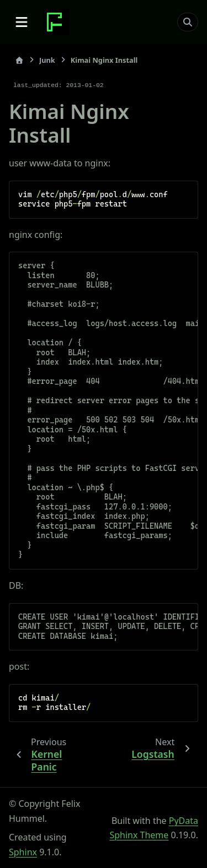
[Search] (188, 22)
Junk (47, 60)
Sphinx (23, 852)
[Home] (19, 60)
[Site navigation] (22, 22)
